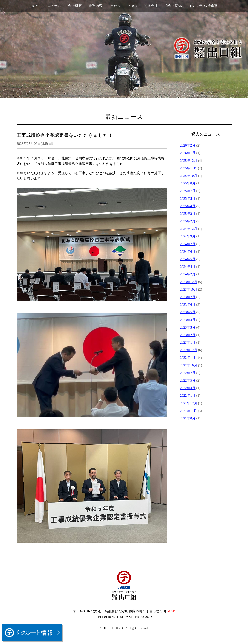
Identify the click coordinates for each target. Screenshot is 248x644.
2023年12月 (189, 282)
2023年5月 (188, 312)
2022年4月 (188, 388)
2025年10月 (189, 176)
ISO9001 (116, 6)
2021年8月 (188, 418)
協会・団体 (173, 6)
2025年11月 (189, 168)
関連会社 (151, 6)
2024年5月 (188, 259)
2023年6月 (188, 305)
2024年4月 (188, 267)
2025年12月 (189, 161)
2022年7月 (188, 373)
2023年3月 (188, 327)
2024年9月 (188, 236)
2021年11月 (189, 411)
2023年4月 (188, 320)
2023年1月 (188, 342)
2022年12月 (189, 350)
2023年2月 (188, 335)
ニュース (54, 6)
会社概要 (75, 6)
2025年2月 (188, 221)
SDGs (133, 6)
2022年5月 (188, 380)
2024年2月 (188, 274)
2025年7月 (188, 191)
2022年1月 (188, 395)
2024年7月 (188, 244)
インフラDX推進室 (203, 6)
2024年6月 (188, 252)
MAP (171, 611)
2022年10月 (189, 365)
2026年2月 (188, 145)
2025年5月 (188, 199)
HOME (35, 6)
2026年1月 (188, 153)
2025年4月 (188, 206)
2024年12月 (189, 229)
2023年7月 (188, 297)
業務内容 (96, 6)
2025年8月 (188, 183)
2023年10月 (189, 289)
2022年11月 (189, 358)
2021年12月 (189, 403)
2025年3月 (188, 214)
